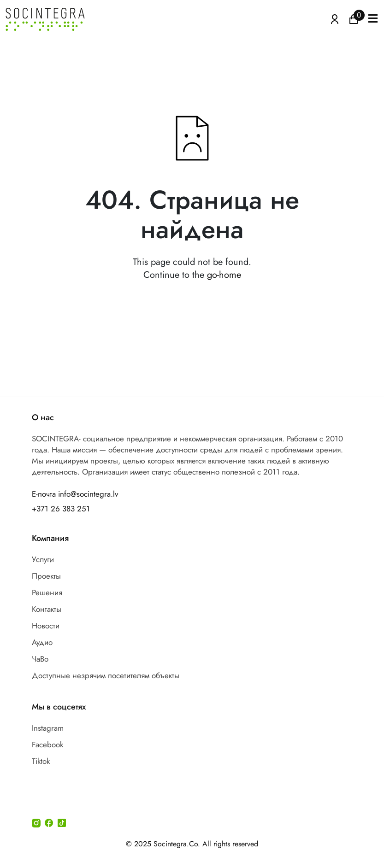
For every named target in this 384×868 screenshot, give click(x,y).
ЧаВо (40, 659)
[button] (373, 19)
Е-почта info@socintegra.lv (75, 494)
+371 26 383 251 (61, 509)
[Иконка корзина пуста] (354, 18)
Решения (47, 592)
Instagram (48, 728)
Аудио (42, 642)
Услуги (43, 559)
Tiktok (41, 761)
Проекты (46, 576)
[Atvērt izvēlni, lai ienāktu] (335, 18)
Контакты (47, 609)
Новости (46, 626)
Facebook (47, 745)
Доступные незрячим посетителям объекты (106, 675)
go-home (224, 275)
